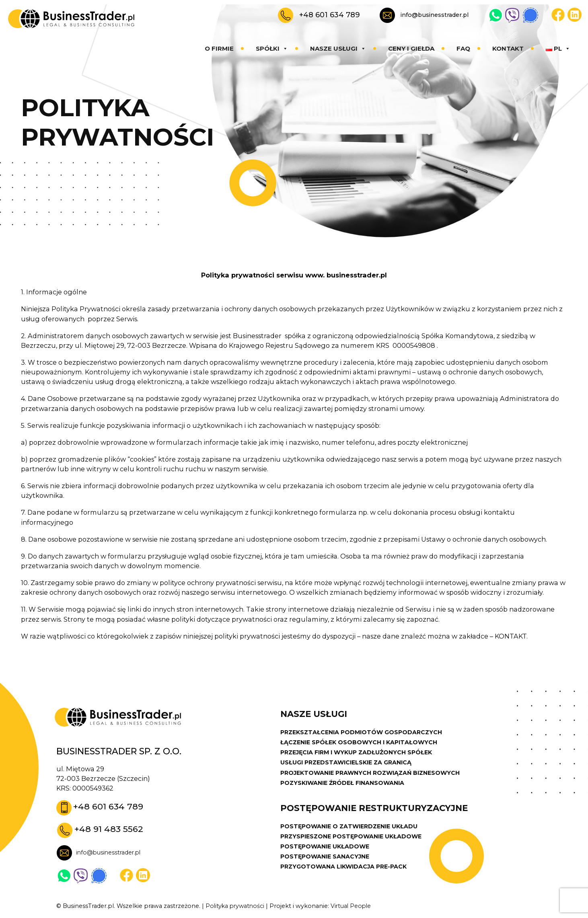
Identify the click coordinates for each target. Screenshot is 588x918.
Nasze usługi (338, 48)
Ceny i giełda (411, 48)
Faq (463, 48)
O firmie (219, 48)
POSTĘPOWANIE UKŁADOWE (326, 848)
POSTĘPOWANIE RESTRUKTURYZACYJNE (375, 810)
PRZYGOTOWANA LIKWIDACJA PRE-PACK (345, 869)
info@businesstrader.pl (435, 15)
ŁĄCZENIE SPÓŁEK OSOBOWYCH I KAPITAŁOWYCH (360, 743)
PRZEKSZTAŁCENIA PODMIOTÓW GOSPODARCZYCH (363, 733)
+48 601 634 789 (330, 15)
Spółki (272, 48)
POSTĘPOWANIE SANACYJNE (326, 858)
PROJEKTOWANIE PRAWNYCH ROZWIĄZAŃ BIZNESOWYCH (373, 774)
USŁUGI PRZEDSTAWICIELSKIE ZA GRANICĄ (347, 763)
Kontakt (508, 48)
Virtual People (354, 906)
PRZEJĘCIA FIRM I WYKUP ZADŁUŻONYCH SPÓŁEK (358, 753)
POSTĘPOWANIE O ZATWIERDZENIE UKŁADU (350, 828)
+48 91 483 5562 (109, 830)
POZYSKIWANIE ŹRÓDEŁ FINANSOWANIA (343, 784)
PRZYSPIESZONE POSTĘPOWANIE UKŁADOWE (353, 838)
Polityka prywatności (236, 906)
